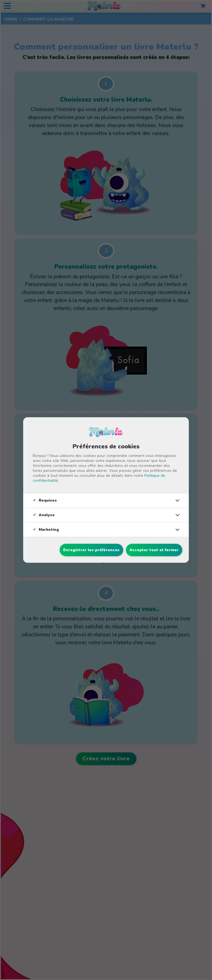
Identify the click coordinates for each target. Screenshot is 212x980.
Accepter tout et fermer (154, 550)
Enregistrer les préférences (91, 550)
